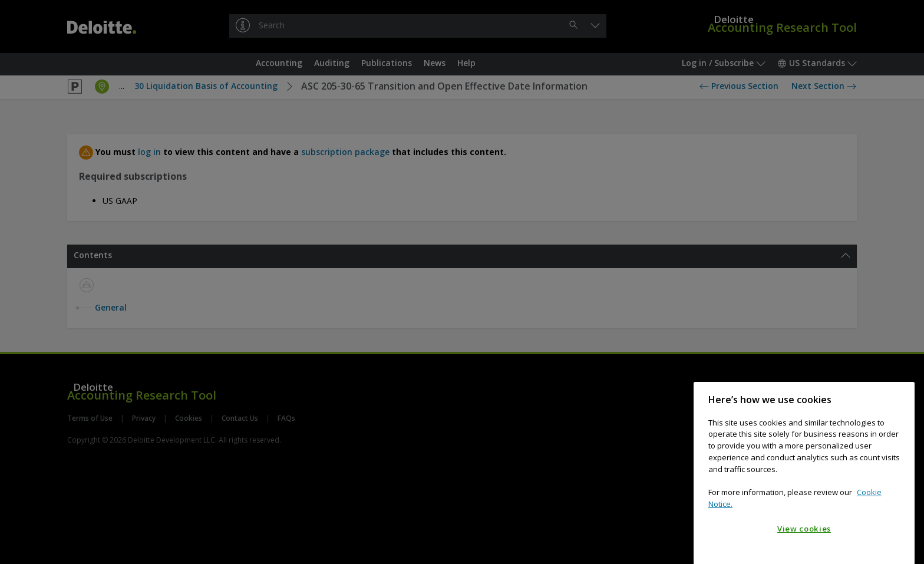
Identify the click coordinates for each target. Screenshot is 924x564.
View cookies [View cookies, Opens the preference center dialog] (804, 538)
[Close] (900, 409)
